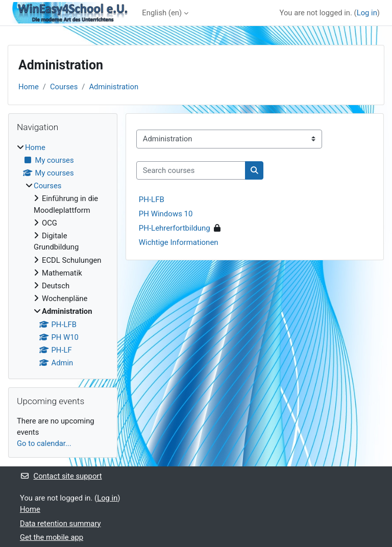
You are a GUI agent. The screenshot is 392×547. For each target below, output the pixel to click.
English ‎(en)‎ (162, 13)
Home (29, 87)
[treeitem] (63, 255)
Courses (64, 87)
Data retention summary (60, 524)
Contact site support (61, 476)
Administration (114, 87)
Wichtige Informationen (179, 242)
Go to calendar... (44, 443)
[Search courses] (191, 170)
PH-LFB (152, 200)
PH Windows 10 (166, 214)
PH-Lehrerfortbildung (175, 228)
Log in (367, 13)
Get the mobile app (52, 537)
